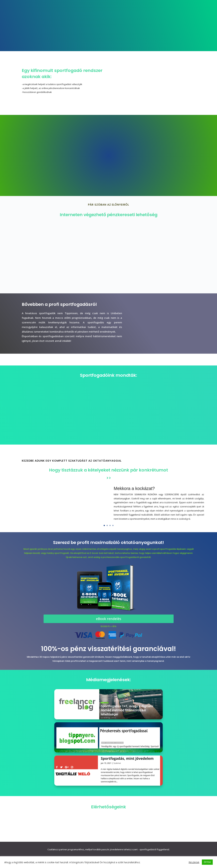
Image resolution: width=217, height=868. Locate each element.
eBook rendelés (109, 619)
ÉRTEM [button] (207, 862)
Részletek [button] (194, 862)
